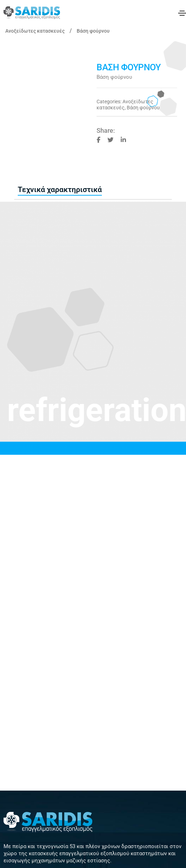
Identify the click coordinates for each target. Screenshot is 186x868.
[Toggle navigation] (182, 13)
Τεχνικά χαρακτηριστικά (60, 190)
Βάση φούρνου (93, 31)
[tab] (60, 190)
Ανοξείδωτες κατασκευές (35, 31)
